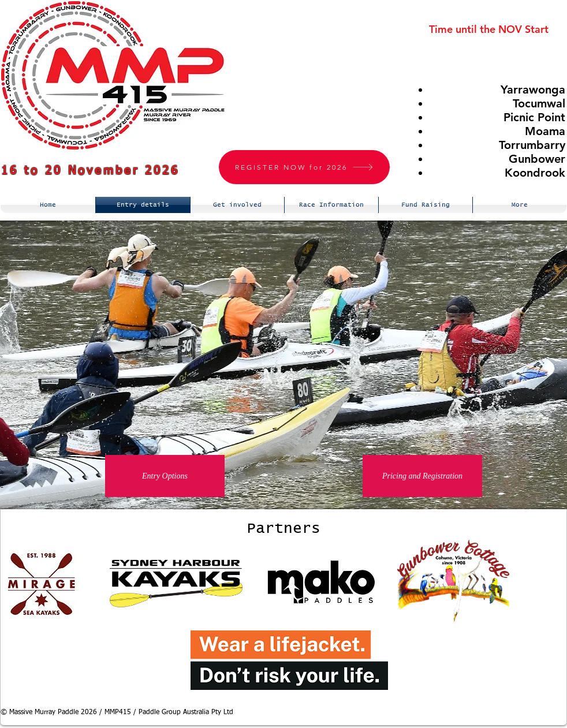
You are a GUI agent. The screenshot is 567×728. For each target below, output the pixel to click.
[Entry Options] (165, 476)
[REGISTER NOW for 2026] (304, 167)
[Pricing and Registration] (422, 476)
